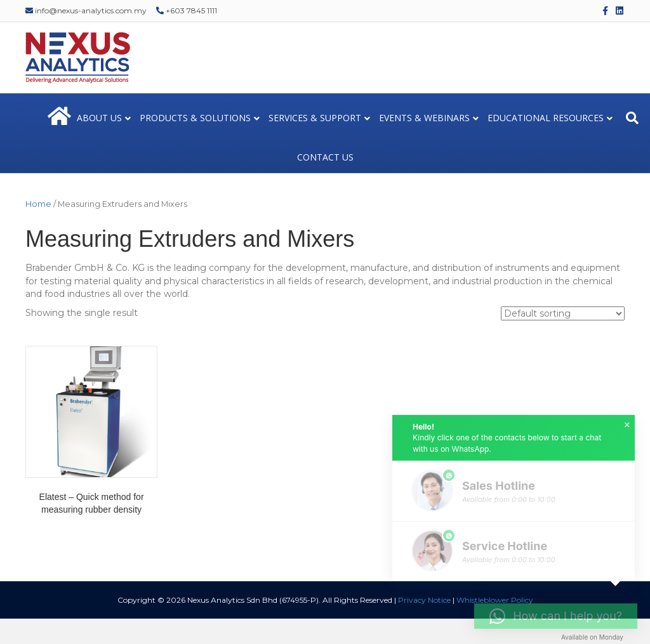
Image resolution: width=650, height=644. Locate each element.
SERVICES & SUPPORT (315, 118)
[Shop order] (563, 313)
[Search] (632, 118)
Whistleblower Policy (495, 600)
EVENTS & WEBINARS (424, 118)
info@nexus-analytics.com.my (86, 10)
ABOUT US (99, 118)
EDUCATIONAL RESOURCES (546, 118)
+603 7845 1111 (187, 10)
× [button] (627, 425)
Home (38, 204)
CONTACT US (325, 157)
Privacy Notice (424, 600)
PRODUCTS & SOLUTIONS (195, 118)
